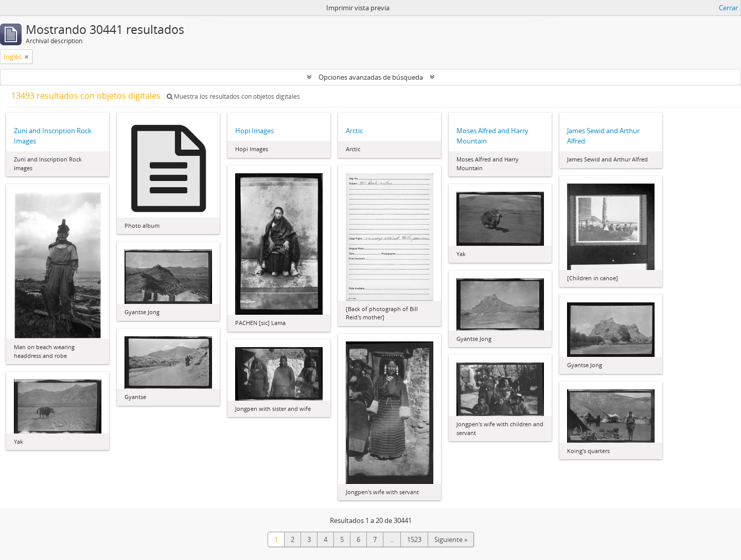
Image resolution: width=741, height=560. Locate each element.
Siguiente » (451, 539)
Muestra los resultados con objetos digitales (233, 96)
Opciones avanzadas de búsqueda (371, 77)
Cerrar (728, 8)
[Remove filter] (27, 57)
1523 (414, 539)
